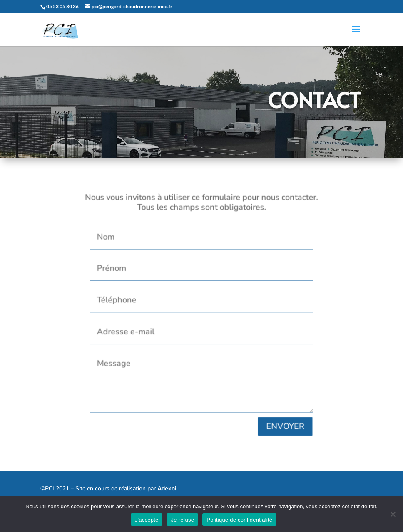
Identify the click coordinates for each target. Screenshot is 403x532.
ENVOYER (279, 418)
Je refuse (182, 520)
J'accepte (147, 520)
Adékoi (167, 489)
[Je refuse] (393, 514)
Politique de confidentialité (239, 520)
